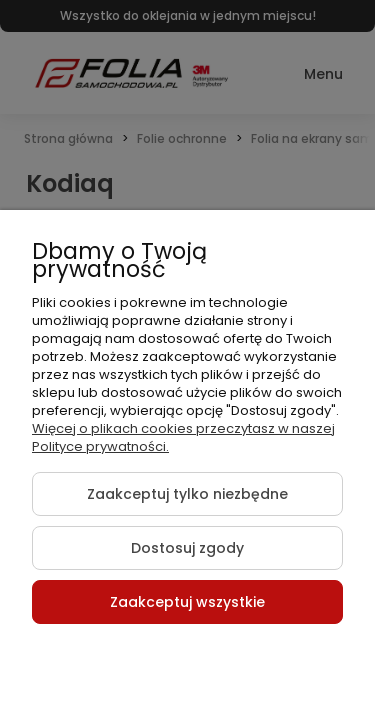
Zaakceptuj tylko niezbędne (187, 494)
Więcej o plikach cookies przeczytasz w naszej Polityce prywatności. (183, 437)
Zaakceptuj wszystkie (187, 602)
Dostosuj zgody (187, 548)
